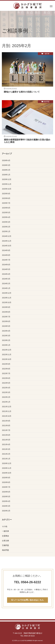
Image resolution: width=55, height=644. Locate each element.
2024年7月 (6, 260)
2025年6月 (6, 208)
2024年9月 (6, 250)
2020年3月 (6, 506)
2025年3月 (6, 222)
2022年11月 (7, 355)
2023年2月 (6, 340)
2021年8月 (6, 426)
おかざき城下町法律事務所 (25, 641)
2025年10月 (7, 189)
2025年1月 (6, 231)
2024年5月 (6, 269)
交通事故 (5, 536)
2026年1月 (6, 175)
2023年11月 (7, 298)
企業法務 (5, 541)
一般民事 (46, 54)
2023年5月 (6, 326)
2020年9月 (6, 478)
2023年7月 (6, 317)
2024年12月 (7, 236)
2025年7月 (6, 203)
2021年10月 (7, 416)
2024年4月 (6, 274)
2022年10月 (7, 359)
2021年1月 (6, 459)
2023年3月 (6, 336)
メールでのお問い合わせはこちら (27, 600)
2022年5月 (6, 383)
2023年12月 (7, 293)
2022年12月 (7, 350)
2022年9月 (6, 364)
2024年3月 (6, 279)
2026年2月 (6, 170)
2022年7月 (6, 373)
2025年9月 (6, 194)
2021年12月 (7, 407)
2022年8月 (6, 369)
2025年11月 (7, 184)
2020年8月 (6, 482)
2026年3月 (6, 165)
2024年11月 (7, 241)
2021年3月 (6, 449)
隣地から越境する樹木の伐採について (22, 92)
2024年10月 (7, 246)
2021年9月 (6, 421)
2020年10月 (7, 473)
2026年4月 (6, 160)
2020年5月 (6, 497)
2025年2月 (6, 227)
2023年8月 (6, 312)
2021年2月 (6, 454)
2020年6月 (6, 492)
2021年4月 (6, 444)
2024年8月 (6, 255)
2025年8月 (6, 198)
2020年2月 (6, 511)
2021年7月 (6, 430)
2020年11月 (7, 468)
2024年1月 (6, 288)
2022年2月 (6, 397)
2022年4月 (6, 388)
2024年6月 (6, 265)
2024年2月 (6, 284)
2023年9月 (6, 307)
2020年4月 (6, 501)
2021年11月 (7, 411)
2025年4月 (6, 217)
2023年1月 (6, 345)
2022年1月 (6, 402)
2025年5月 (6, 213)
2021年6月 (6, 435)
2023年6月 (6, 321)
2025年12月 (7, 179)
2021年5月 (6, 440)
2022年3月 (6, 392)
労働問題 (5, 545)
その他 (5, 526)
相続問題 (46, 102)
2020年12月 (7, 463)
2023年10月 (7, 302)
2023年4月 (6, 331)
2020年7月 (6, 487)
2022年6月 (6, 378)
